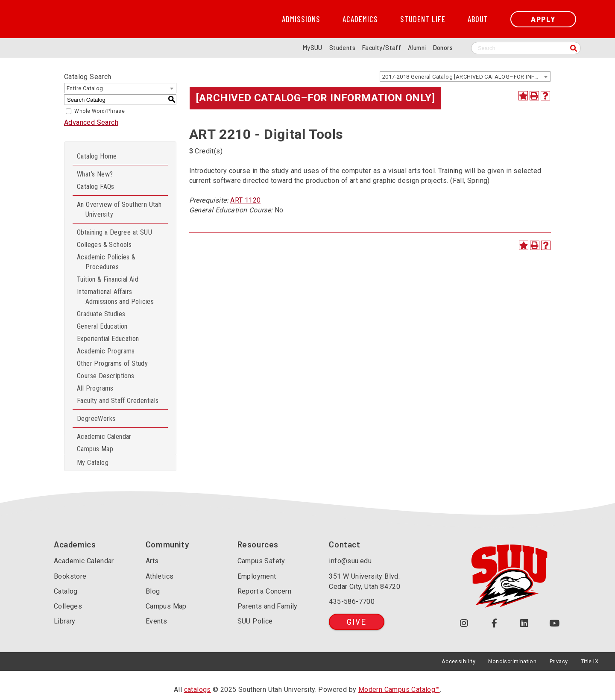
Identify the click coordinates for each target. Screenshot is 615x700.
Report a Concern (264, 591)
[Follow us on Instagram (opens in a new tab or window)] (464, 623)
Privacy (559, 661)
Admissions (301, 19)
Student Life (423, 19)
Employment (257, 576)
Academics (360, 19)
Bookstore (70, 576)
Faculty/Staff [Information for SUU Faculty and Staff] (382, 48)
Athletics (160, 576)
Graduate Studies (101, 314)
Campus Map (95, 449)
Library (65, 621)
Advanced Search (91, 122)
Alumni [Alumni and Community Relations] (417, 48)
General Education (102, 326)
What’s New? (95, 174)
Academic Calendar (104, 437)
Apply (543, 19)
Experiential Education (108, 339)
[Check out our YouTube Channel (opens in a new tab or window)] (555, 623)
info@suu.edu (350, 561)
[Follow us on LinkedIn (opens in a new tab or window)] (525, 623)
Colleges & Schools (104, 245)
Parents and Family (268, 606)
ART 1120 (245, 200)
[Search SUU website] (526, 48)
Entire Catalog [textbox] (85, 88)
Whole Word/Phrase (100, 111)
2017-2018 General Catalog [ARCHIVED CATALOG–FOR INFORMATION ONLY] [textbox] (466, 77)
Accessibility (458, 661)
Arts (152, 561)
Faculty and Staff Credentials (118, 401)
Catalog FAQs (96, 187)
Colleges (68, 606)
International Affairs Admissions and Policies (115, 297)
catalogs (198, 690)
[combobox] (465, 76)
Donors (443, 48)
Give (356, 622)
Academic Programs (106, 351)
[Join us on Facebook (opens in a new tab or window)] (494, 623)
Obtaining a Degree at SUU (114, 232)
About (478, 19)
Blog (153, 591)
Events (156, 621)
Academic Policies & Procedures (106, 262)
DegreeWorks (96, 419)
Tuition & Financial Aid (108, 279)
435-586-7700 (352, 601)
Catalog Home (97, 156)
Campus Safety (261, 561)
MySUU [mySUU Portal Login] (313, 48)
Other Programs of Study (112, 363)
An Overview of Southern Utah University (119, 209)
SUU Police (255, 621)
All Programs (95, 388)
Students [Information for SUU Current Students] (342, 48)
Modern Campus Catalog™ (399, 690)
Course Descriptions (106, 376)
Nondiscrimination (512, 661)
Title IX (590, 661)
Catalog (66, 591)
